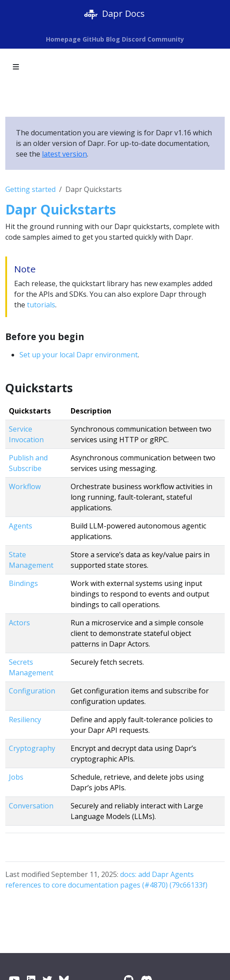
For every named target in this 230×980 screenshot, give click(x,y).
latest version (64, 154)
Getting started (30, 189)
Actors (19, 623)
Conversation (31, 806)
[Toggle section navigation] (16, 67)
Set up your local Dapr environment (79, 355)
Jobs (16, 777)
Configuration (32, 691)
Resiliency (25, 720)
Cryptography (32, 748)
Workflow (25, 486)
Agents (21, 526)
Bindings (23, 583)
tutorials (41, 305)
